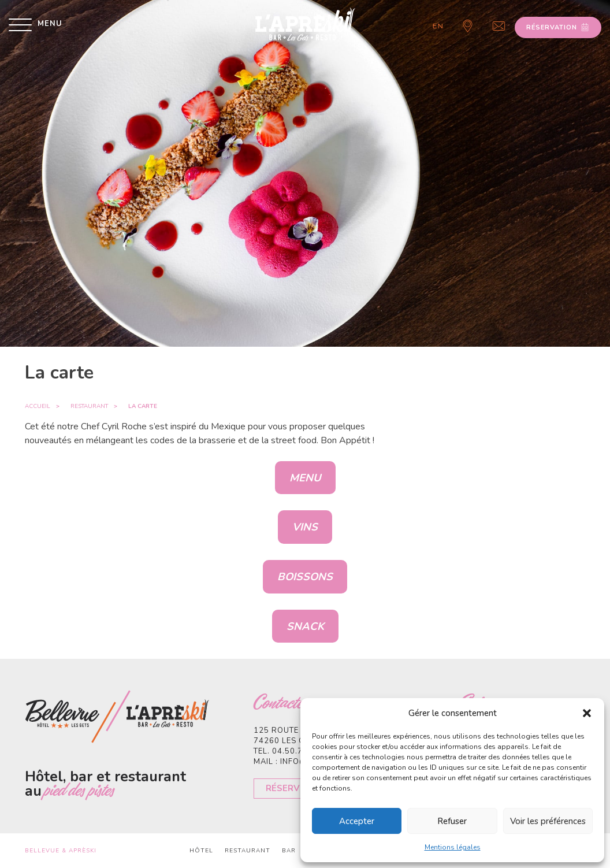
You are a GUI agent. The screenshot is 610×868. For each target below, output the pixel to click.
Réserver (288, 788)
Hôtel (201, 851)
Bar (289, 851)
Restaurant (89, 406)
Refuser (452, 821)
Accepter (357, 821)
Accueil (38, 406)
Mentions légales (453, 847)
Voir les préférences (548, 821)
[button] (587, 713)
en (438, 26)
